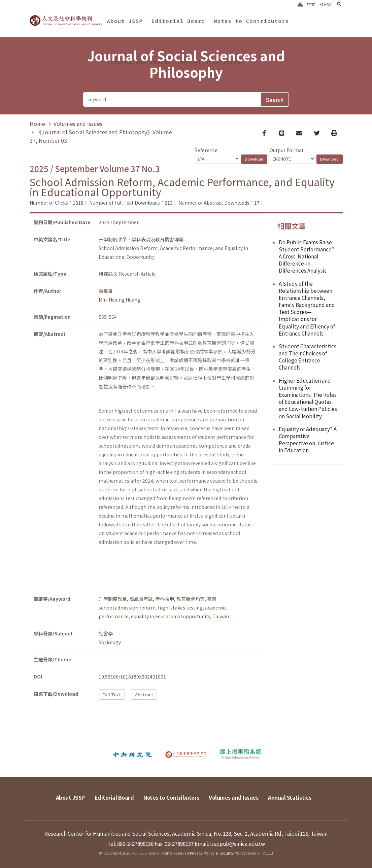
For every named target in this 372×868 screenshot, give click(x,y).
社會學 (106, 633)
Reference (206, 150)
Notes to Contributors (251, 21)
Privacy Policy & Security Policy (218, 853)
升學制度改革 (113, 599)
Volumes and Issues (139, 62)
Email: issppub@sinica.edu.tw (230, 843)
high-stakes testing (180, 607)
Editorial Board (178, 21)
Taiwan (221, 616)
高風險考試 (141, 599)
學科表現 (165, 599)
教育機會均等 (191, 599)
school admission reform (127, 607)
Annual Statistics (210, 62)
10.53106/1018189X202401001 (132, 676)
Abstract (144, 695)
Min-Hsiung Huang (120, 300)
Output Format (287, 150)
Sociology (110, 642)
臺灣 (212, 599)
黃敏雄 (106, 291)
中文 (311, 4)
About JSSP (125, 21)
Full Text (112, 695)
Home (37, 124)
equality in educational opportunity (171, 616)
